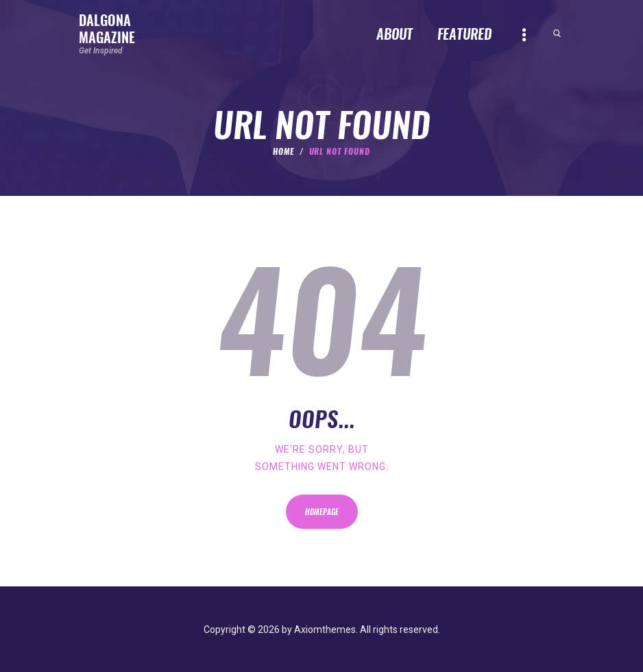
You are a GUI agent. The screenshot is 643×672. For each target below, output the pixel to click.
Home (283, 151)
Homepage (322, 512)
